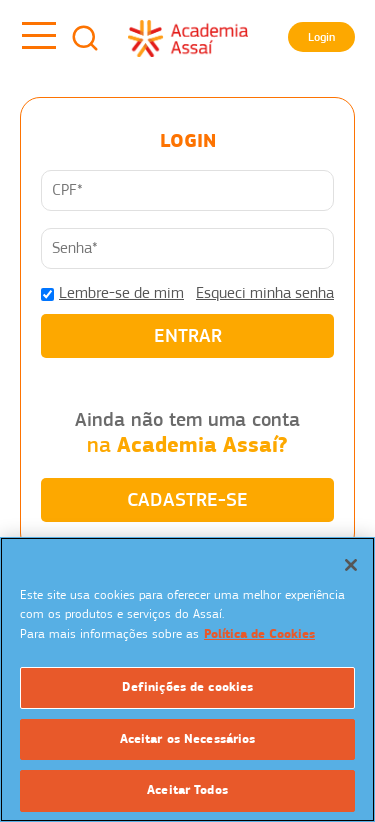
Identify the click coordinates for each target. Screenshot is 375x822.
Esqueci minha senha (265, 293)
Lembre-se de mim (121, 293)
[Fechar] (351, 565)
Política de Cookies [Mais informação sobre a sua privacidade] (259, 634)
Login (321, 37)
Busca (85, 38)
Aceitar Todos (187, 790)
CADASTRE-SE (187, 499)
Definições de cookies (188, 687)
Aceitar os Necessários (188, 739)
